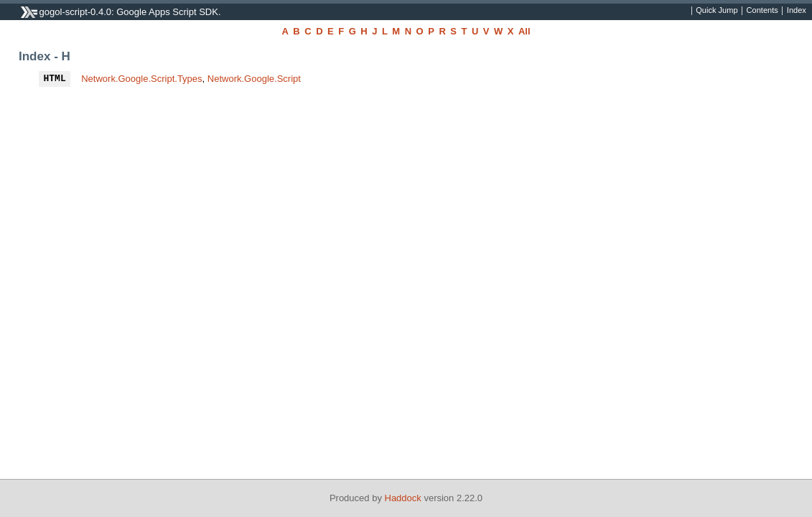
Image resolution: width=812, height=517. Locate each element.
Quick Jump (717, 11)
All (524, 31)
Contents (762, 11)
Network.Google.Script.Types (141, 79)
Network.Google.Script (254, 79)
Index (797, 11)
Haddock (403, 498)
